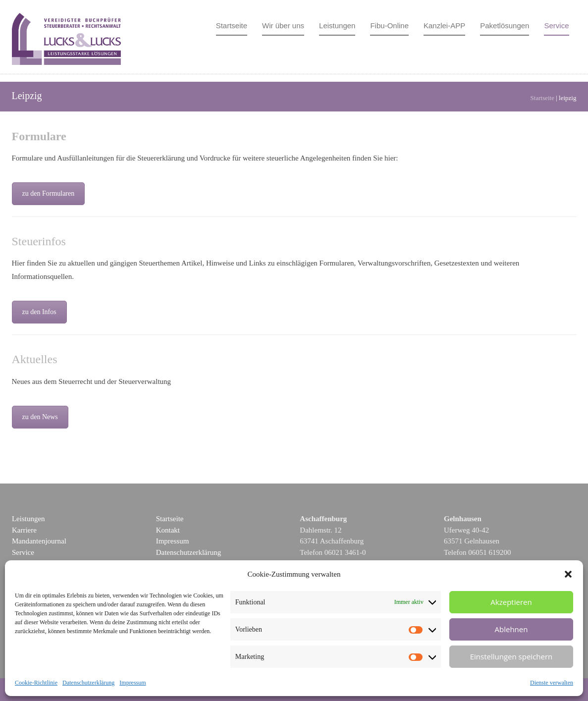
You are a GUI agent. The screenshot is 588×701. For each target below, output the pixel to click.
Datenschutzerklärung (88, 683)
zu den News (40, 417)
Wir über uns (283, 26)
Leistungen (337, 26)
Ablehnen (511, 629)
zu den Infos (39, 312)
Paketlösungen (505, 26)
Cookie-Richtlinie (36, 683)
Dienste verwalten (552, 683)
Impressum (133, 683)
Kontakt (168, 530)
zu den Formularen (49, 193)
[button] (568, 574)
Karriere (24, 530)
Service (556, 26)
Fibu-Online (389, 26)
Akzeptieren (511, 602)
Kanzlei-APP (444, 26)
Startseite (232, 26)
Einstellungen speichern (511, 656)
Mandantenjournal (39, 541)
